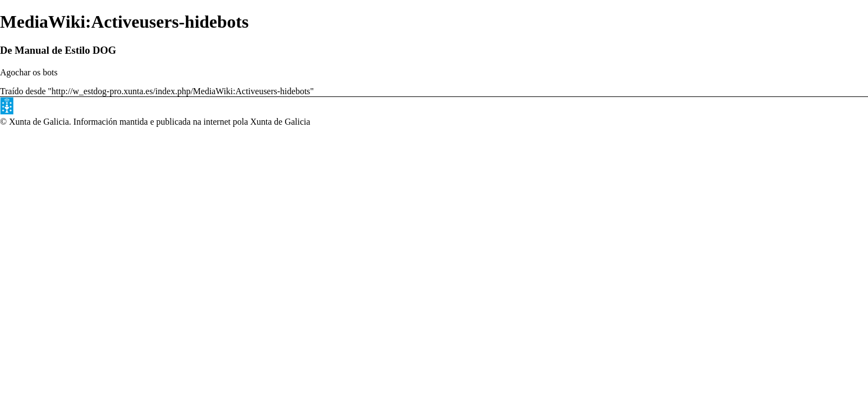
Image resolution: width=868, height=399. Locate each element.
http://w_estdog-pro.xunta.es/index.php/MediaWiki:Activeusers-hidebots (181, 91)
